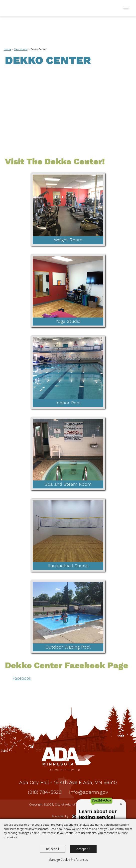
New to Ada (21, 49)
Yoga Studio (68, 322)
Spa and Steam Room (68, 484)
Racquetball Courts (68, 566)
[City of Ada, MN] (15, 8)
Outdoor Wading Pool (68, 647)
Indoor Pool (68, 403)
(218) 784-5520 (45, 793)
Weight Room (68, 240)
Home (7, 49)
